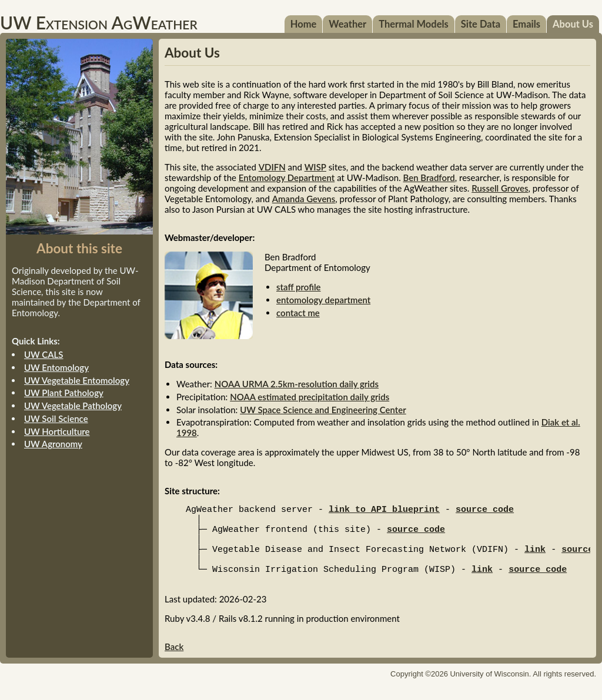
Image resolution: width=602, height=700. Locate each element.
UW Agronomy (53, 444)
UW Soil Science (56, 418)
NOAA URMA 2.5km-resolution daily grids (297, 384)
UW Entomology (56, 367)
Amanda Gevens (304, 199)
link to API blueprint (384, 511)
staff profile (299, 287)
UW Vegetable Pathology (73, 406)
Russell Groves (500, 188)
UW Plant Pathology (64, 393)
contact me (298, 313)
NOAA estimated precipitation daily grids (310, 397)
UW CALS (44, 354)
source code (485, 511)
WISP (315, 167)
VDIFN (272, 167)
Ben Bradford (429, 177)
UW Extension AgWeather (99, 22)
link (535, 558)
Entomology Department (287, 177)
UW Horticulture (57, 431)
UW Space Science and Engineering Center (323, 410)
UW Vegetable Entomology (77, 380)
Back (174, 661)
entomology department (323, 300)
